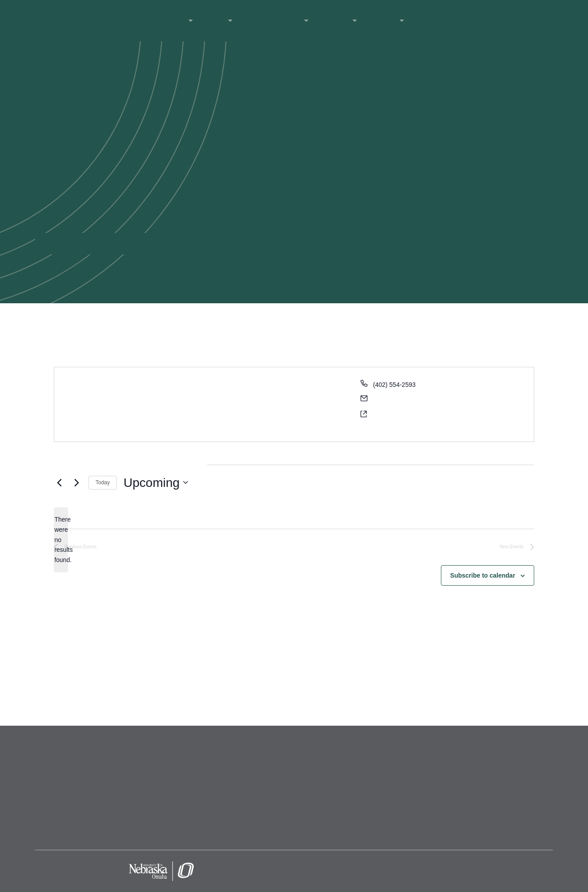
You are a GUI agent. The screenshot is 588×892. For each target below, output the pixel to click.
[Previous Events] (59, 482)
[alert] (61, 540)
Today (103, 482)
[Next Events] (76, 482)
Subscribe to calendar (483, 575)
